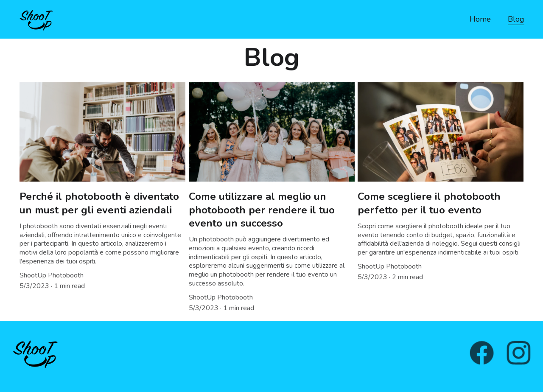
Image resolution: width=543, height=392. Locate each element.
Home (480, 19)
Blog (516, 19)
